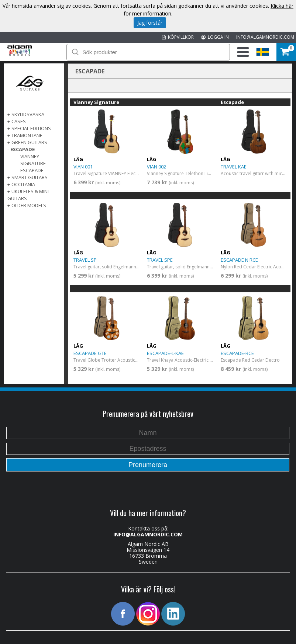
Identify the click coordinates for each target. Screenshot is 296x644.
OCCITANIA (23, 184)
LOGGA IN (215, 37)
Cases (19, 121)
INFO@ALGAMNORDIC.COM (265, 37)
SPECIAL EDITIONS (31, 128)
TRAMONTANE (27, 135)
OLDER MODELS (29, 205)
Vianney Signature (33, 160)
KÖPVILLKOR (178, 37)
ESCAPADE (23, 149)
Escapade (32, 170)
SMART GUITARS (30, 177)
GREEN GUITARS (29, 142)
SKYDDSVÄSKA (28, 114)
